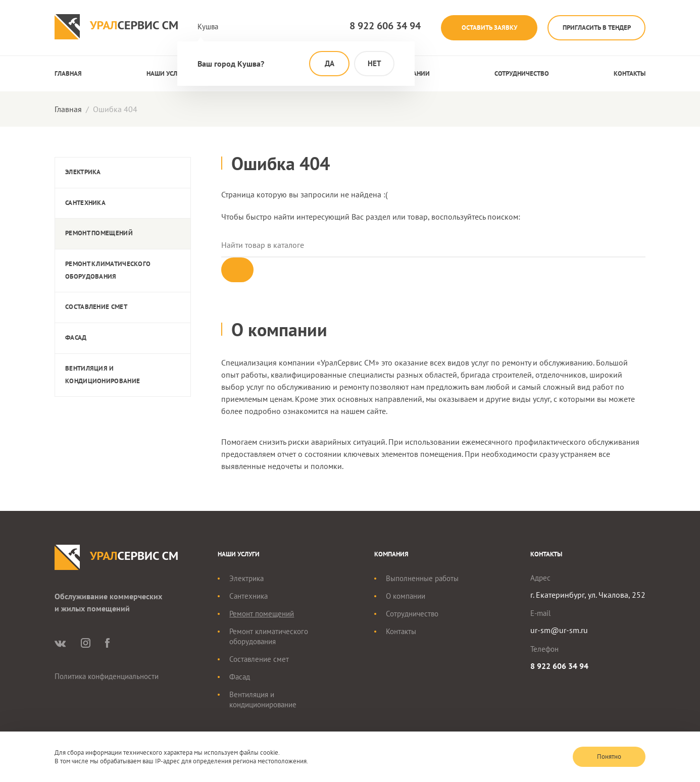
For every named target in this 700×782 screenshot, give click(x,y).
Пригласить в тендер (595, 28)
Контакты (630, 73)
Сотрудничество (522, 73)
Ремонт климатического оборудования (108, 270)
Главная (68, 73)
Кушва (208, 27)
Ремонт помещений (99, 233)
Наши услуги (167, 73)
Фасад (76, 337)
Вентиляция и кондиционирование (103, 375)
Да (330, 63)
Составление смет (96, 307)
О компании (406, 597)
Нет (374, 63)
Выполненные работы (422, 579)
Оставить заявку (484, 28)
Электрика (83, 172)
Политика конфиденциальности (107, 677)
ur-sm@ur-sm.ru (559, 631)
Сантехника (85, 203)
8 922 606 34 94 (378, 26)
